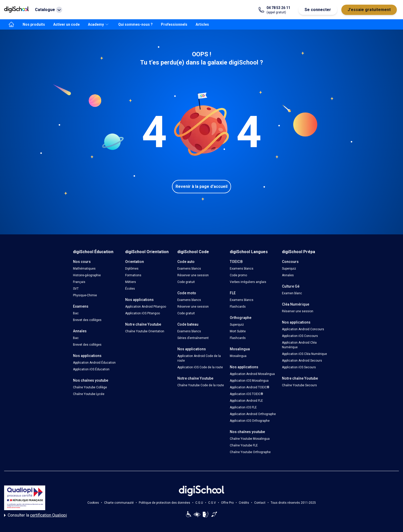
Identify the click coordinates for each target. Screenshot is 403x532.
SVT (76, 289)
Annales (288, 275)
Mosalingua (238, 356)
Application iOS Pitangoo (143, 313)
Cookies (93, 503)
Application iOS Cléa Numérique (304, 354)
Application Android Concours (303, 329)
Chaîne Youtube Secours (299, 385)
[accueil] (11, 24)
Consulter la (35, 515)
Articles (202, 24)
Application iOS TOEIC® (246, 394)
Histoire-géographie (87, 275)
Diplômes (132, 269)
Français (79, 282)
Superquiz (237, 325)
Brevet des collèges (87, 320)
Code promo (238, 275)
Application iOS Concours (300, 336)
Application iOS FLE (243, 407)
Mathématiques (84, 269)
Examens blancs (189, 269)
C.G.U (199, 503)
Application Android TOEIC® (250, 387)
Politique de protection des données (164, 503)
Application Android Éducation (94, 363)
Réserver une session (193, 275)
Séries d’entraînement (193, 338)
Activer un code (66, 24)
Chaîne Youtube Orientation (145, 331)
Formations (133, 275)
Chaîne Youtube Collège (90, 387)
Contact (260, 503)
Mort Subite (238, 331)
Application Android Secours (302, 361)
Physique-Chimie (85, 295)
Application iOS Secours (299, 367)
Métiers (131, 282)
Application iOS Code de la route (200, 367)
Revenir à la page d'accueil (201, 186)
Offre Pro (227, 503)
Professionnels (174, 24)
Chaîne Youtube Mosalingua (250, 439)
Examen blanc (292, 293)
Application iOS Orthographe (250, 421)
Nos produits (34, 24)
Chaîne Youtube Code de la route (201, 385)
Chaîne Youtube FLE (244, 445)
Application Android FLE (246, 401)
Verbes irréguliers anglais (248, 282)
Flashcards (238, 307)
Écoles (130, 289)
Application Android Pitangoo (146, 307)
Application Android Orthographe (253, 414)
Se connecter (318, 10)
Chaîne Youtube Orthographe (250, 452)
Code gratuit (186, 282)
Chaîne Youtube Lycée (89, 394)
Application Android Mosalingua (252, 374)
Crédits (244, 503)
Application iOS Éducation (91, 369)
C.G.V (212, 503)
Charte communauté (119, 503)
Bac (76, 313)
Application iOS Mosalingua (249, 381)
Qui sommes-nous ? (135, 24)
